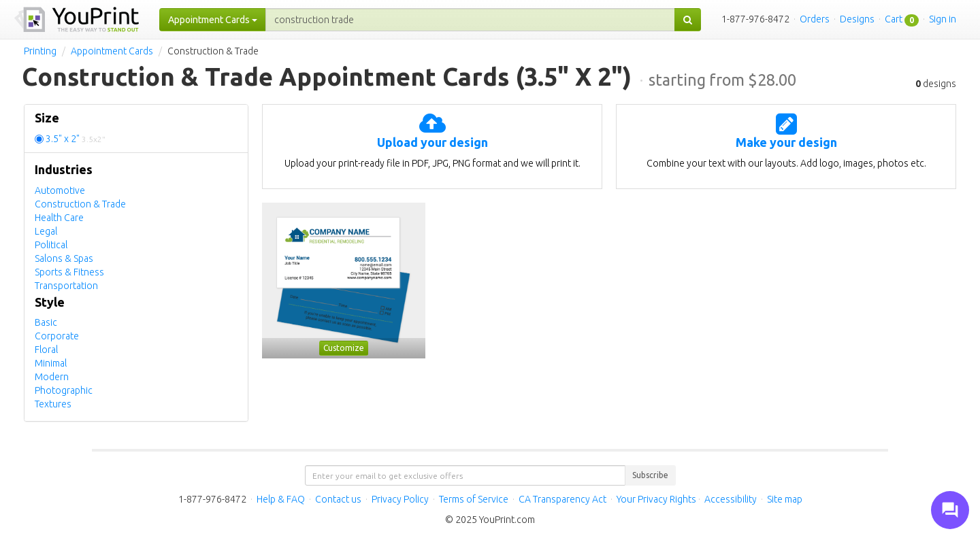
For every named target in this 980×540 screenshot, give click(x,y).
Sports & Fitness (69, 272)
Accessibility (731, 499)
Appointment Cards (112, 51)
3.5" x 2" (76, 139)
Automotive (60, 190)
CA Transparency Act (562, 499)
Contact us (338, 499)
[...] (470, 20)
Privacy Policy (400, 499)
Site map (785, 499)
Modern (52, 377)
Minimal (51, 363)
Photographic (64, 390)
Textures (53, 404)
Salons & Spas (64, 258)
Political (51, 245)
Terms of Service (474, 499)
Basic (46, 322)
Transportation (66, 286)
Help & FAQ (281, 499)
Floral (46, 350)
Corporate (57, 336)
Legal (46, 231)
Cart (894, 19)
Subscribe (650, 475)
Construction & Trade (80, 204)
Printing (40, 51)
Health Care (59, 218)
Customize (344, 348)
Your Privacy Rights (656, 499)
